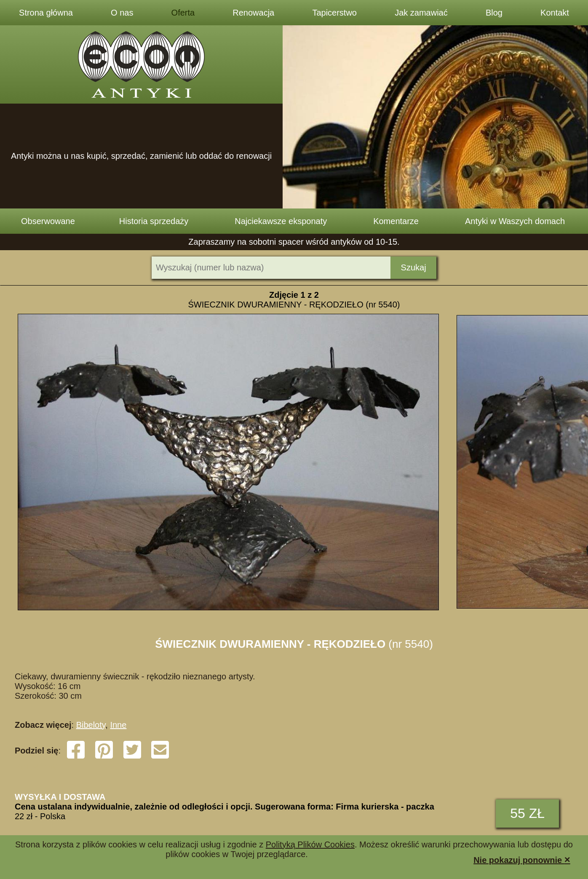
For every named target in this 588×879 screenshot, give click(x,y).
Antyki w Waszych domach (515, 221)
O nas (122, 13)
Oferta (183, 13)
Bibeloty (91, 725)
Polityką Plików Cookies (310, 844)
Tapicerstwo (334, 13)
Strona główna (46, 13)
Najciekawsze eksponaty (281, 221)
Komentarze (396, 221)
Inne (118, 725)
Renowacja (253, 13)
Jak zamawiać (421, 13)
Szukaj (414, 267)
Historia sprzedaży (154, 221)
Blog (494, 13)
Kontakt (555, 13)
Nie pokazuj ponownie (522, 859)
